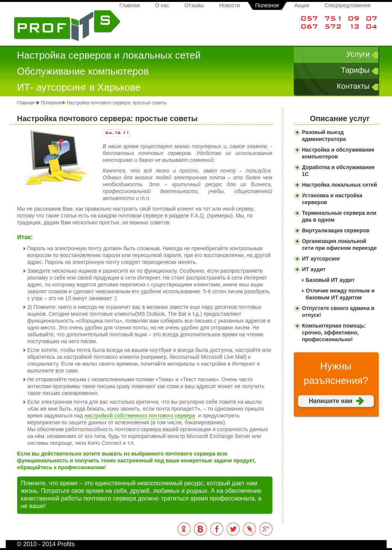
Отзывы (194, 5)
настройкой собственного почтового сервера (140, 416)
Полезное (267, 5)
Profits (67, 26)
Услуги (358, 54)
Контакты (353, 86)
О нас (162, 5)
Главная (130, 5)
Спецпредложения (348, 5)
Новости (230, 5)
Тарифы (355, 70)
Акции (302, 5)
